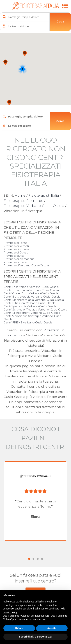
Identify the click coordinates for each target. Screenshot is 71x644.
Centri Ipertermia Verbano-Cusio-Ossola (30, 306)
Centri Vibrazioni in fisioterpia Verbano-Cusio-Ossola (33, 318)
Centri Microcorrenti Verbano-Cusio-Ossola (32, 313)
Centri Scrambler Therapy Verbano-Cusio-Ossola (35, 309)
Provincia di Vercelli (16, 246)
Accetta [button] (52, 628)
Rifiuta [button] (19, 628)
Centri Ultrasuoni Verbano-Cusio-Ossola (29, 303)
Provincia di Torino (16, 243)
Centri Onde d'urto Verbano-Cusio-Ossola (31, 293)
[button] (25, 53)
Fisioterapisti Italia (44, 195)
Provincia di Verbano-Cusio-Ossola (26, 265)
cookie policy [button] (10, 612)
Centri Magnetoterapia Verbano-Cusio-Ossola (34, 300)
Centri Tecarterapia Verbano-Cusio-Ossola (31, 290)
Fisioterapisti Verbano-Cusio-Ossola (34, 206)
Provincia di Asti (14, 256)
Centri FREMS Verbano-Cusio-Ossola (28, 322)
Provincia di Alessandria (19, 259)
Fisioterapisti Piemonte (23, 201)
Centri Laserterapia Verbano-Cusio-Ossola (31, 287)
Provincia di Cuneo (16, 252)
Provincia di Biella (15, 262)
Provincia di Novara (16, 249)
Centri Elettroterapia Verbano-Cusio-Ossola (32, 297)
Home (20, 195)
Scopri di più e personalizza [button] (35, 637)
